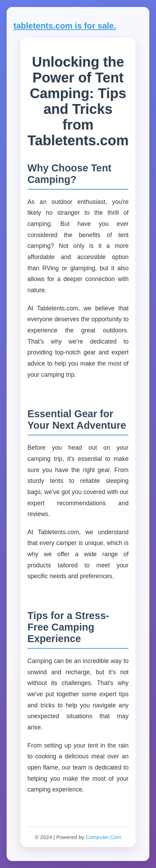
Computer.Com (103, 837)
